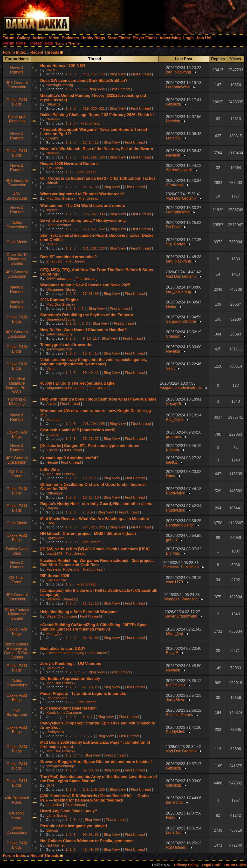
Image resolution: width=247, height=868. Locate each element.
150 (102, 789)
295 (102, 424)
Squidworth (56, 538)
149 (94, 789)
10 (89, 338)
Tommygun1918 (59, 349)
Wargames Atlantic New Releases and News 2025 (85, 285)
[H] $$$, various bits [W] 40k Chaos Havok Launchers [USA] (95, 549)
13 (85, 142)
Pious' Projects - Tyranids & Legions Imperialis (83, 694)
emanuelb (55, 261)
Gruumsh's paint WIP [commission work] (78, 430)
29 (97, 687)
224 (86, 527)
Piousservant (57, 698)
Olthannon (55, 493)
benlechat (54, 805)
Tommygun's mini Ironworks (66, 345)
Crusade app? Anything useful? (69, 458)
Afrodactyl (175, 185)
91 (91, 834)
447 (94, 74)
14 (91, 142)
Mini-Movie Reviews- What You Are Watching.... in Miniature (95, 519)
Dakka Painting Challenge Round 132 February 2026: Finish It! (97, 115)
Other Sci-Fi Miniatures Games (17, 259)
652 (102, 229)
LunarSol (174, 138)
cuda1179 (55, 553)
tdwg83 (52, 138)
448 (102, 74)
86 (85, 187)
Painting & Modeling (17, 119)
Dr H (50, 785)
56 (85, 638)
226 (102, 527)
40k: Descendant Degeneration (69, 708)
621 (102, 108)
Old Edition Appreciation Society (70, 679)
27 (97, 438)
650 (86, 229)
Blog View (118, 74)
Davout (52, 830)
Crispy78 (174, 404)
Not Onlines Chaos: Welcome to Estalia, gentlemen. (88, 841)
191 (86, 157)
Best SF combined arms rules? (69, 257)
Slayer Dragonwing (62, 616)
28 (91, 687)
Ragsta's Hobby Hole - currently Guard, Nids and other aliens (96, 504)
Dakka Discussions (17, 225)
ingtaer (52, 210)
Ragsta (52, 508)
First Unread (141, 74)
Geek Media (17, 242)
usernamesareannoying (65, 653)
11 (95, 338)
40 (91, 372)
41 (97, 372)
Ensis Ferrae (57, 580)
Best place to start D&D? (63, 648)
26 (91, 438)
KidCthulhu (175, 685)
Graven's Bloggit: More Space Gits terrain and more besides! (96, 762)
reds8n (52, 244)
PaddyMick (175, 493)
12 (91, 603)
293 (86, 424)
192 (94, 157)
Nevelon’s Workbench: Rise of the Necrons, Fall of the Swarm (97, 149)
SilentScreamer (59, 225)
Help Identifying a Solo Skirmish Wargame (79, 612)
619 (86, 108)
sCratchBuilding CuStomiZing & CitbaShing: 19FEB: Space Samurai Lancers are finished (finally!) (94, 627)
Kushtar (53, 450)
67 (85, 293)
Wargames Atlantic (62, 289)
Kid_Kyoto (55, 168)
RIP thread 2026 (55, 576)
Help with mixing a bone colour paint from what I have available (98, 399)
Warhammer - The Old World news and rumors (83, 206)
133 (102, 248)
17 (91, 497)
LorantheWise (178, 87)
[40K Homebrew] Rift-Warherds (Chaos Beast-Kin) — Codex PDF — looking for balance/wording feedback (95, 798)
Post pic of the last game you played (74, 826)
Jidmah (52, 183)
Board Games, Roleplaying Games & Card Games (17, 651)
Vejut (51, 368)
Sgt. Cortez (176, 244)
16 (85, 497)
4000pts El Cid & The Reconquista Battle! (78, 383)
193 (102, 157)
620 (94, 108)
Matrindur (54, 419)
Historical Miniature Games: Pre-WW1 (17, 385)
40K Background (17, 196)
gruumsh (54, 434)
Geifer (171, 306)
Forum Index (14, 52)
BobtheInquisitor (180, 525)
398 (102, 214)
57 (91, 638)
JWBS (52, 70)
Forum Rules (235, 865)
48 (85, 849)
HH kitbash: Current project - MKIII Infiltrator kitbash (88, 534)
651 (94, 229)
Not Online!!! (57, 845)
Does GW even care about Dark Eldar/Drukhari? (84, 81)
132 (94, 248)
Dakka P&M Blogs (17, 102)
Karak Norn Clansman (64, 713)
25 (85, 438)
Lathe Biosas (57, 815)
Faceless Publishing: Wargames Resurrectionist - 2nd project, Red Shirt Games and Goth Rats (97, 563)
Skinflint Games (179, 715)
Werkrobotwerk (179, 170)
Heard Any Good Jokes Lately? (69, 811)
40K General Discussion (17, 85)
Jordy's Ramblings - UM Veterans (71, 664)
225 (94, 527)
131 (86, 248)
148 (86, 789)
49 (91, 849)
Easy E (52, 523)
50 (97, 849)
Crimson (173, 336)
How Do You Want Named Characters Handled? (84, 330)
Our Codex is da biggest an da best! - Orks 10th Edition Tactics (98, 178)
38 (91, 770)
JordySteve (56, 668)
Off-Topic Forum (17, 474)
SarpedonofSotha (61, 319)
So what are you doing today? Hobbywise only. (83, 220)
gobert (171, 540)
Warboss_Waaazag (62, 599)
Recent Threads (45, 52)
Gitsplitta (54, 104)
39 (85, 372)
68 (91, 293)
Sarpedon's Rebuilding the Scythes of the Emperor (87, 315)
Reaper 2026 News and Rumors (69, 164)
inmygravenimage (61, 766)
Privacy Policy (186, 865)
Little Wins (50, 470)
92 (97, 834)
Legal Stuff (211, 865)
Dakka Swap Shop (17, 551)
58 (97, 638)
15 (97, 142)
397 (94, 214)
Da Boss (173, 227)
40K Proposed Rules (17, 800)
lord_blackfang (178, 72)
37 (85, 770)
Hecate (52, 462)
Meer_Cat (55, 634)
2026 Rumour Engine (59, 300)
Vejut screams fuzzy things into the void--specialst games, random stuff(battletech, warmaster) (94, 362)
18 (97, 497)
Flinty (171, 476)
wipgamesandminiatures (66, 388)
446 (86, 74)
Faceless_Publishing (63, 569)
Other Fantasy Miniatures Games (17, 614)
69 (97, 293)
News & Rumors (17, 70)
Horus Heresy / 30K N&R (63, 66)
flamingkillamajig (60, 85)
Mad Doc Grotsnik (61, 198)
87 (91, 187)
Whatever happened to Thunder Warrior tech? (82, 194)
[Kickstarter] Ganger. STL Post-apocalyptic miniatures (90, 446)
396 (86, 214)
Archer (52, 404)
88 (97, 187)
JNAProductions (60, 279)
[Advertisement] (182, 16)
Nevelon (53, 119)
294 (94, 424)
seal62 (172, 462)
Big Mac (173, 553)
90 (85, 834)
